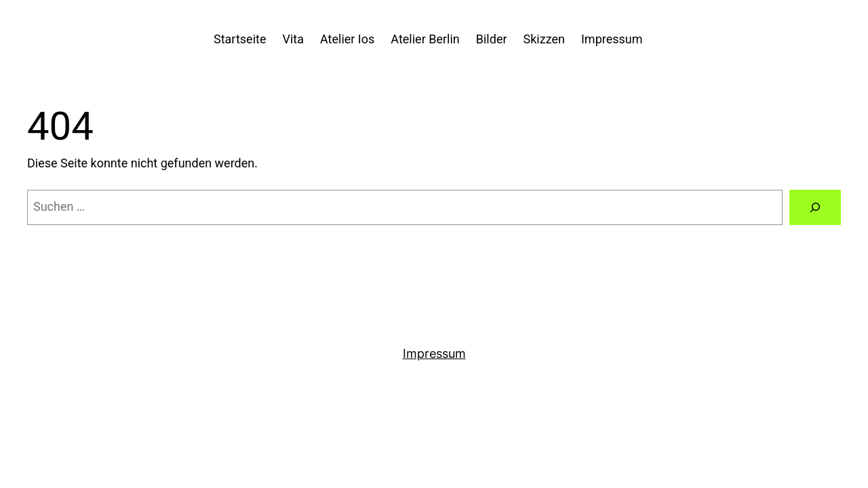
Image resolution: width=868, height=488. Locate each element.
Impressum (434, 353)
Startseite (240, 39)
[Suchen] (815, 207)
